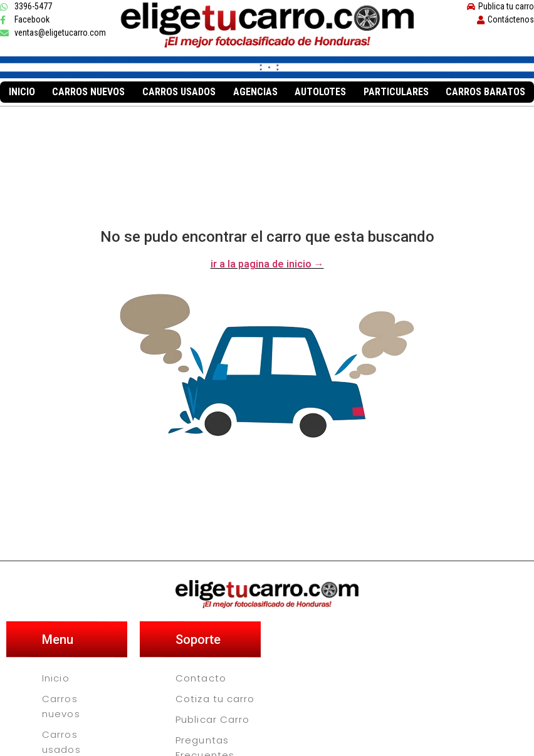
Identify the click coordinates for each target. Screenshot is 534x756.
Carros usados (179, 92)
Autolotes (320, 92)
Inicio (22, 92)
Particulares (396, 92)
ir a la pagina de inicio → (267, 264)
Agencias (255, 92)
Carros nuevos (88, 92)
